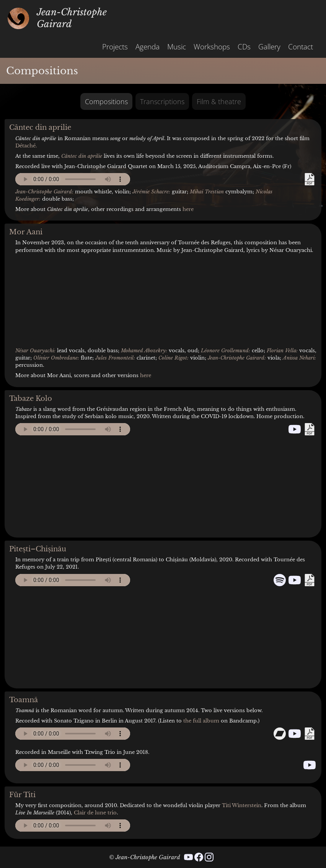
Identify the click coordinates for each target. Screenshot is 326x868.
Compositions (106, 101)
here (188, 209)
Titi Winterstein (242, 805)
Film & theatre (219, 101)
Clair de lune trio (95, 813)
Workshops (212, 47)
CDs (244, 47)
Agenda (148, 47)
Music (177, 47)
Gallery (269, 47)
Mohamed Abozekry (143, 351)
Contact (301, 47)
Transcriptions (162, 101)
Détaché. (26, 146)
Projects (115, 47)
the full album (201, 721)
